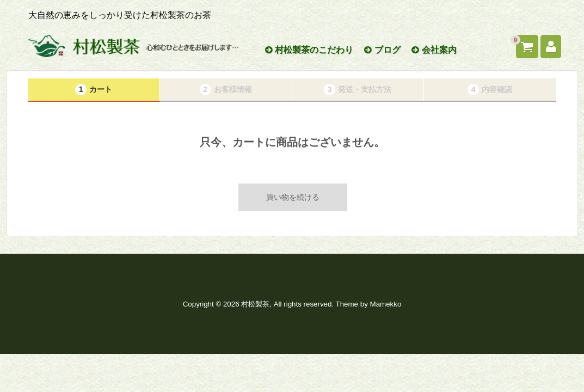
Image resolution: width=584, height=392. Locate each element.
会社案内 (434, 50)
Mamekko (386, 304)
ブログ (382, 50)
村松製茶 (255, 304)
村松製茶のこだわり (309, 50)
